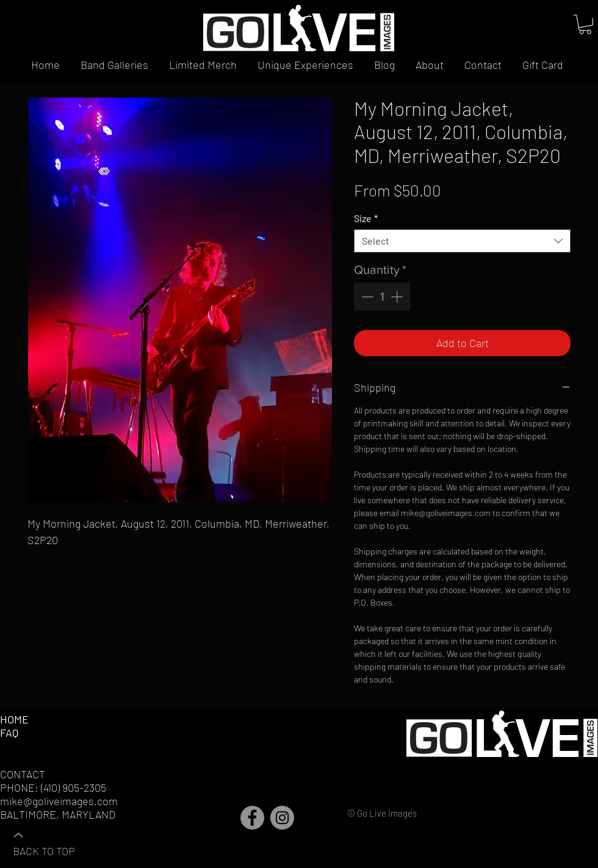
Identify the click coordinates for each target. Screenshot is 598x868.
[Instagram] (282, 818)
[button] (585, 24)
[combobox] (462, 241)
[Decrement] (366, 296)
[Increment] (398, 296)
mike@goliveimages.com (59, 801)
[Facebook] (252, 818)
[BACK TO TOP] (56, 842)
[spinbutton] (382, 296)
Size (366, 218)
